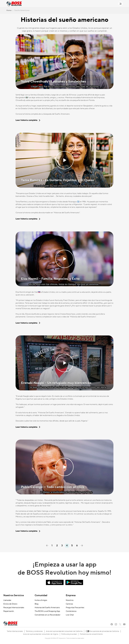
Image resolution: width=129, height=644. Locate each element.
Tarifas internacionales (15, 631)
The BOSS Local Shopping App (47, 611)
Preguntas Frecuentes (75, 608)
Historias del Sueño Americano (47, 608)
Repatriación (9, 611)
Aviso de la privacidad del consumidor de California (64, 631)
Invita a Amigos (41, 600)
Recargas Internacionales (14, 608)
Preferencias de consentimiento (91, 634)
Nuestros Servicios (14, 595)
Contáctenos (71, 611)
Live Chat (70, 615)
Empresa (71, 595)
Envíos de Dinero (10, 604)
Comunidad (41, 595)
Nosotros (70, 600)
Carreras (69, 604)
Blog (37, 604)
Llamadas (7, 600)
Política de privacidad (69, 634)
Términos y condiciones (34, 631)
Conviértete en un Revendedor (48, 615)
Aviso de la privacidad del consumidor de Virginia (41, 634)
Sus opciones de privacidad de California (102, 631)
